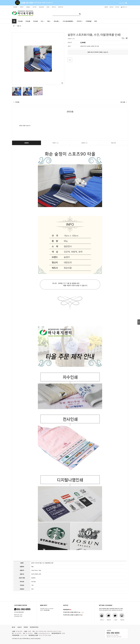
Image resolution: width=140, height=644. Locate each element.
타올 (49, 21)
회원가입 (111, 7)
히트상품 (20, 21)
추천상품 (28, 21)
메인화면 (15, 7)
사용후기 (22, 7)
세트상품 (57, 21)
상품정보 (26, 143)
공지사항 (35, 7)
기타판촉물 (88, 21)
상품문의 (28, 7)
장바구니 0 (124, 7)
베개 (95, 21)
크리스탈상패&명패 (68, 21)
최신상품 (35, 21)
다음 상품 (123, 102)
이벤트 (48, 7)
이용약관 (26, 627)
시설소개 (19, 627)
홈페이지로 (61, 7)
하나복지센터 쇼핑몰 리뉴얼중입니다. (72, 615)
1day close (123, 3)
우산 (42, 21)
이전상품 (17, 102)
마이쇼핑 (117, 7)
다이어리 (80, 21)
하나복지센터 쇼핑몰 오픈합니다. (71, 612)
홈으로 (14, 627)
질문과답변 (41, 7)
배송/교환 (113, 143)
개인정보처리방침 (34, 627)
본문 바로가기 (0, 0)
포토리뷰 (54, 7)
